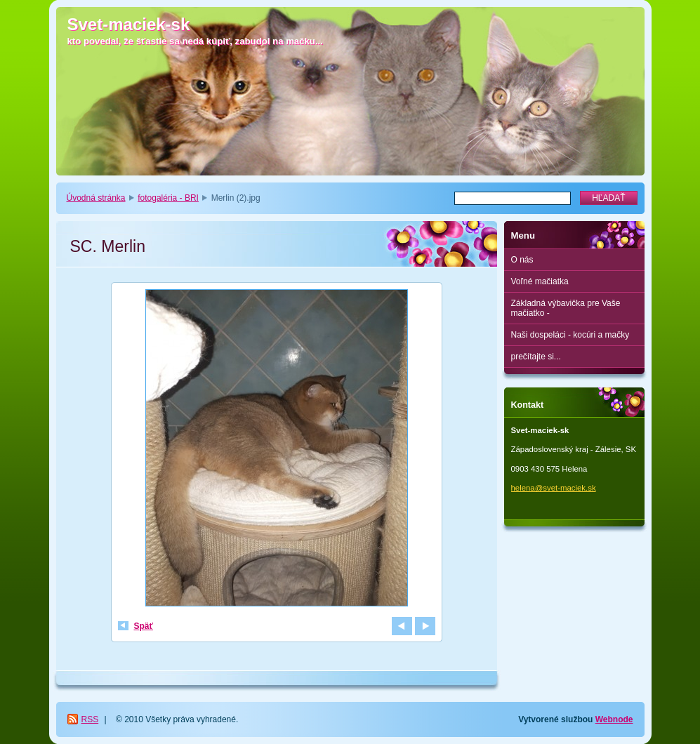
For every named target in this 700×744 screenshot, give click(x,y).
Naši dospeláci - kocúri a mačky (570, 335)
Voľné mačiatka (540, 281)
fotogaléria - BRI (168, 198)
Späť (144, 626)
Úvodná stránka (96, 198)
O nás (522, 260)
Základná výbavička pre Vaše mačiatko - (566, 308)
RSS (90, 719)
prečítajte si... (536, 357)
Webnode (614, 719)
